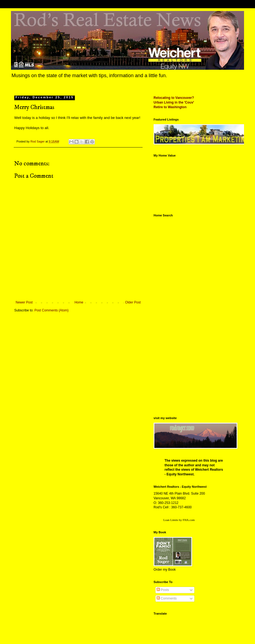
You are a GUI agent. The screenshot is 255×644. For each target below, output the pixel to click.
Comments (167, 598)
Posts (163, 590)
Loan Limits (171, 520)
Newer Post (24, 302)
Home (79, 302)
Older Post (133, 302)
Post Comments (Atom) (51, 310)
